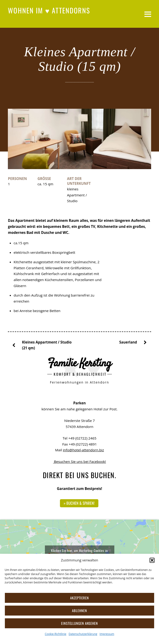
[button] (152, 560)
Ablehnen (79, 610)
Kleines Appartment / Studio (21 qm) (44, 345)
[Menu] (148, 14)
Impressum (107, 634)
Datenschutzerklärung (83, 634)
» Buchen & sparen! (79, 503)
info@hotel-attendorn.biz (83, 450)
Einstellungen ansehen (79, 623)
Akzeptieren (79, 598)
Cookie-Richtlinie (56, 634)
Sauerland (131, 342)
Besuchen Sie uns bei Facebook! (79, 461)
